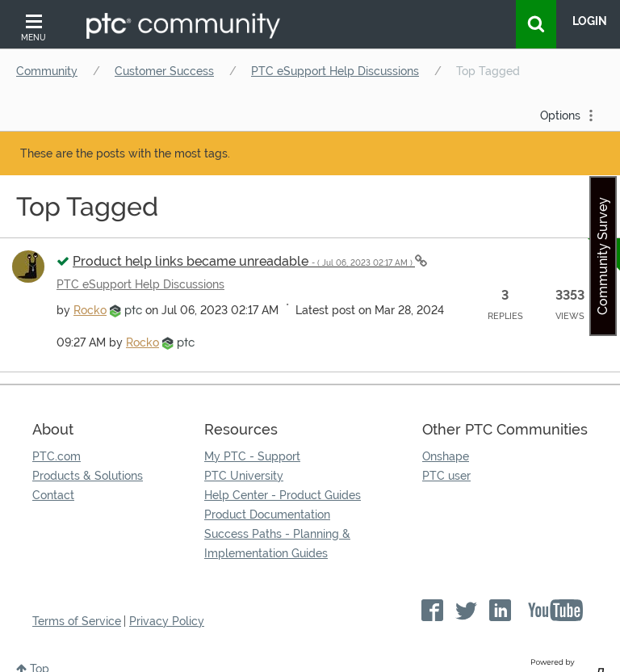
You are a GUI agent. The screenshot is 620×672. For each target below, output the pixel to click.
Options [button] (560, 115)
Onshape (446, 456)
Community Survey (603, 256)
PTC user (446, 476)
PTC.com (57, 456)
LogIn (590, 21)
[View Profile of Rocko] (90, 310)
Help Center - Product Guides (283, 495)
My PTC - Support (252, 456)
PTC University (244, 476)
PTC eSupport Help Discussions (335, 71)
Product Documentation (267, 514)
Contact (53, 495)
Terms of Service (77, 621)
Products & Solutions (88, 476)
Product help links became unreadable (244, 261)
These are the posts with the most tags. (125, 153)
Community (47, 71)
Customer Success (164, 71)
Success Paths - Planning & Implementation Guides (277, 544)
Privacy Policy (167, 621)
